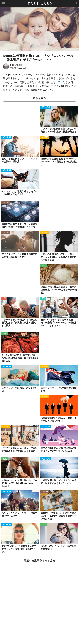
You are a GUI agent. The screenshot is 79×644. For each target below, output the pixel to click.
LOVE (4, 298)
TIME (61, 82)
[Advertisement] (39, 604)
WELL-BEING (46, 107)
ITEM (43, 298)
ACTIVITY (45, 137)
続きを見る (39, 98)
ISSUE (44, 266)
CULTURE (6, 203)
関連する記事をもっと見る (39, 560)
